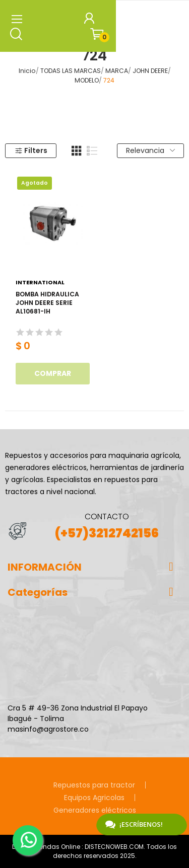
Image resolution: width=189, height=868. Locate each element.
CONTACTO (107, 517)
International (40, 283)
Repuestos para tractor (94, 785)
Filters (31, 150)
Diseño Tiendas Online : (48, 847)
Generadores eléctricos (95, 810)
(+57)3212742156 (107, 533)
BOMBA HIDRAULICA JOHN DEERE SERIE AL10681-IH (47, 303)
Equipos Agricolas (94, 798)
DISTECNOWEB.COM (114, 847)
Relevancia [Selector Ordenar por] (150, 150)
